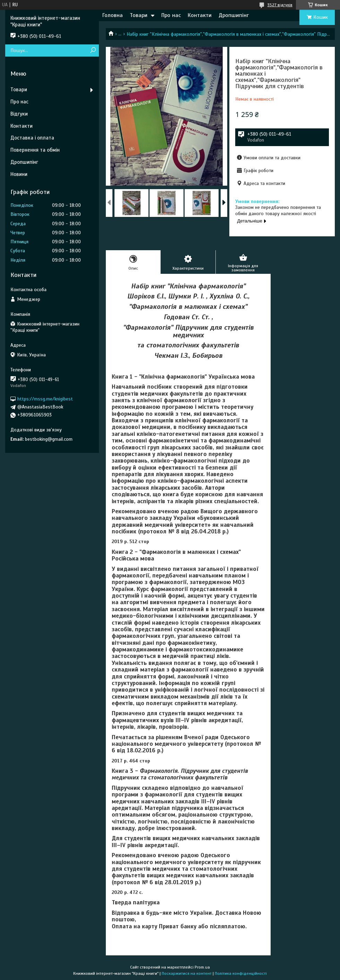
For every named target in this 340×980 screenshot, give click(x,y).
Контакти (200, 15)
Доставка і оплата (32, 138)
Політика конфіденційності (241, 973)
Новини (19, 174)
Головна (113, 15)
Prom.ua (202, 967)
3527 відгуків (280, 5)
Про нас (171, 15)
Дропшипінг (234, 15)
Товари (139, 15)
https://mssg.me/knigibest (45, 399)
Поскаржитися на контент (187, 973)
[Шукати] (93, 50)
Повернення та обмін (35, 150)
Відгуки (19, 114)
